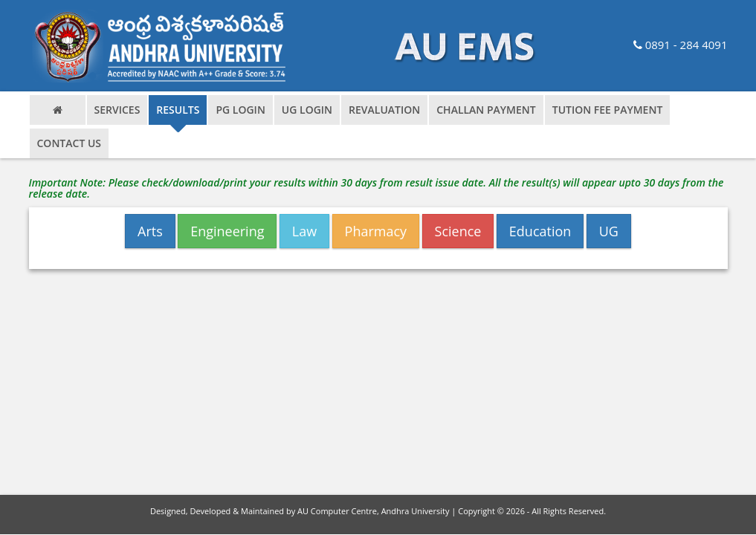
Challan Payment (486, 110)
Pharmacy (376, 231)
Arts (150, 231)
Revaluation (384, 110)
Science (458, 231)
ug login (307, 110)
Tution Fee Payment (608, 110)
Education (540, 231)
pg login (240, 110)
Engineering (227, 231)
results (178, 110)
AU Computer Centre (337, 511)
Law (304, 231)
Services (117, 110)
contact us (70, 143)
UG (609, 231)
